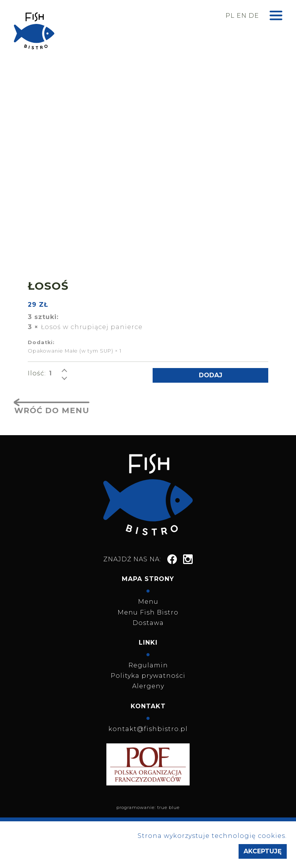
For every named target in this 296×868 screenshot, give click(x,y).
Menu (148, 602)
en (242, 16)
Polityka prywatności (148, 676)
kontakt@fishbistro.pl (148, 729)
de (254, 16)
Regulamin (148, 665)
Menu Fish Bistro (148, 612)
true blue (168, 807)
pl (230, 16)
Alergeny (148, 686)
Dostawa (148, 623)
